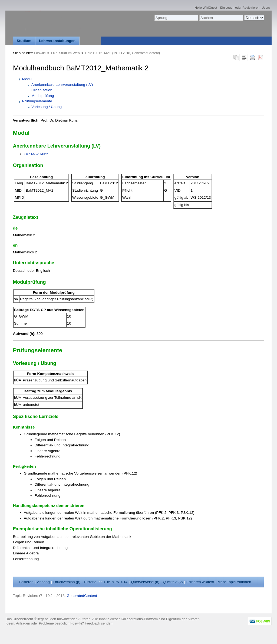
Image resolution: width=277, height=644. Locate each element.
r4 (126, 582)
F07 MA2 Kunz (36, 154)
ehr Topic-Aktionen (234, 582)
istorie (90, 582)
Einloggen (227, 7)
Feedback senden (99, 623)
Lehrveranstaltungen (57, 41)
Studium (24, 41)
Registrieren (251, 7)
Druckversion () (67, 582)
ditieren (26, 582)
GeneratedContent (145, 53)
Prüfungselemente (37, 101)
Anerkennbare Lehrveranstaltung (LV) (62, 85)
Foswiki (40, 53)
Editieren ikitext (200, 582)
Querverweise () (145, 582)
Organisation (42, 90)
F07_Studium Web (65, 53)
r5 (117, 582)
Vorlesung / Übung (47, 107)
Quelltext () (173, 582)
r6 (109, 582)
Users (266, 7)
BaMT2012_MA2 (98, 53)
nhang (43, 582)
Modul (27, 79)
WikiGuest (210, 7)
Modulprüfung (43, 96)
